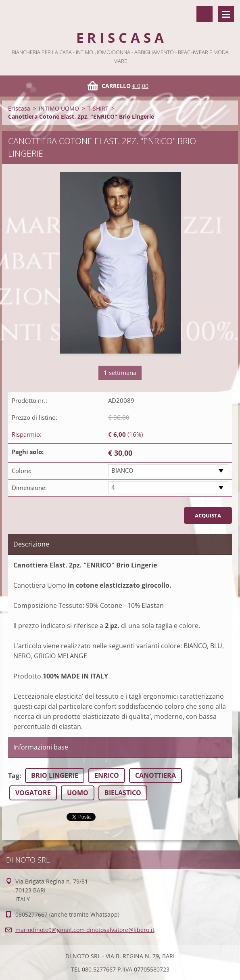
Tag (14, 776)
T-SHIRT (98, 108)
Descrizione (31, 544)
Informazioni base (41, 747)
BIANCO (122, 470)
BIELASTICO (123, 793)
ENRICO (107, 775)
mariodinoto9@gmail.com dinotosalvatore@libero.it (85, 930)
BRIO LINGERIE (55, 775)
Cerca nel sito (205, 14)
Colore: (22, 471)
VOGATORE (33, 793)
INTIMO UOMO (59, 108)
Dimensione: (29, 488)
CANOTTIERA (155, 775)
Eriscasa (19, 108)
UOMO (78, 793)
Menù (226, 14)
